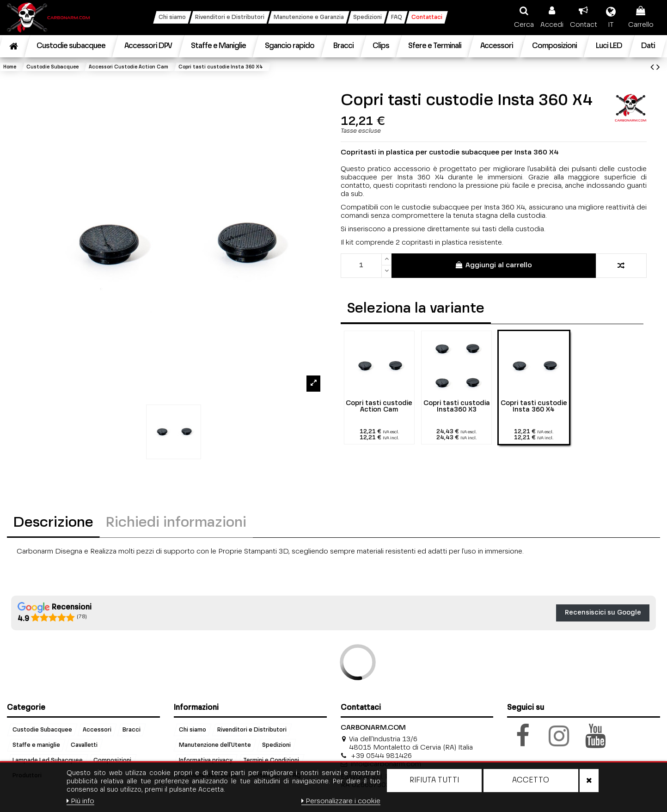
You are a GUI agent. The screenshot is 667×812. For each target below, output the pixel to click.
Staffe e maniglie (36, 745)
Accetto (531, 781)
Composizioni (112, 760)
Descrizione (53, 523)
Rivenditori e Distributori (252, 730)
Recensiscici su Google (603, 613)
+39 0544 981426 (381, 756)
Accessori (97, 730)
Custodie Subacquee (42, 730)
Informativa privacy (205, 760)
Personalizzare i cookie (341, 801)
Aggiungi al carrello (493, 265)
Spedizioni (276, 745)
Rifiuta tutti (434, 781)
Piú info (80, 801)
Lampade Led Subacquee (48, 760)
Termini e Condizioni (271, 760)
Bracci (132, 730)
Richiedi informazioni (176, 523)
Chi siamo (193, 730)
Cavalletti (84, 745)
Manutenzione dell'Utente (215, 745)
